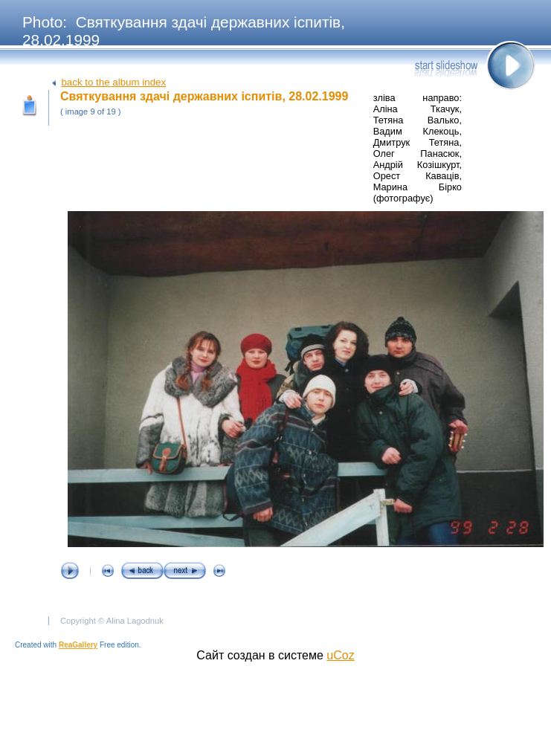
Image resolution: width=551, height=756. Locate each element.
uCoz (340, 655)
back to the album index (113, 82)
